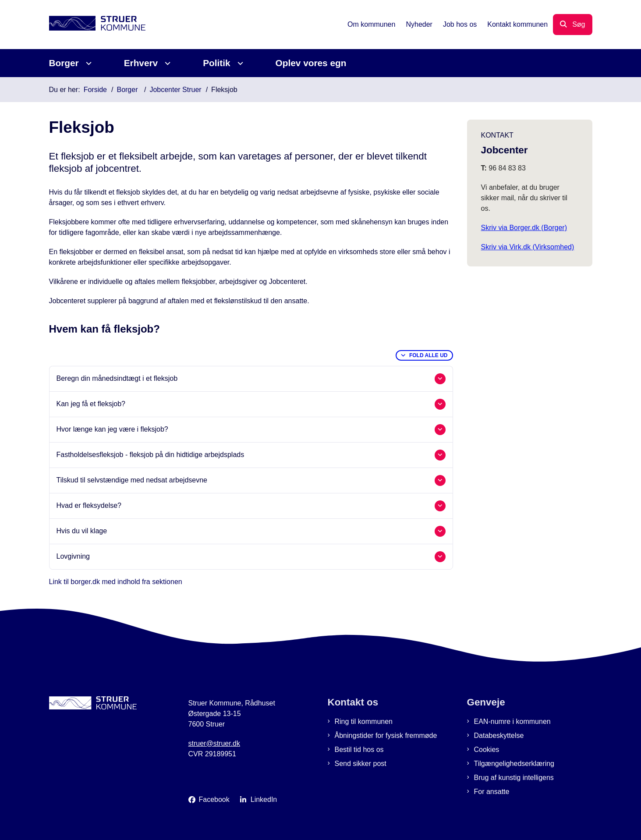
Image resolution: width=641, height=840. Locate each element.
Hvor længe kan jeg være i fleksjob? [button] (112, 429)
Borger (64, 63)
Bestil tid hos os (359, 750)
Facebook (214, 799)
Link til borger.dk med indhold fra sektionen (116, 582)
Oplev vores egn (311, 63)
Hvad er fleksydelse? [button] (89, 505)
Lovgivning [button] (73, 556)
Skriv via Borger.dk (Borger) (524, 228)
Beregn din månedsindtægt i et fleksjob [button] (117, 378)
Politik (216, 63)
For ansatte (492, 792)
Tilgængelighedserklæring (514, 764)
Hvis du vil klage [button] (82, 531)
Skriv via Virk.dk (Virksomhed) (528, 247)
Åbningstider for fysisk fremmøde (386, 735)
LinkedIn (264, 799)
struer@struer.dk (214, 743)
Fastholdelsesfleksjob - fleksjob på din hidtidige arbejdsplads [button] (151, 455)
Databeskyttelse (499, 735)
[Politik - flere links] (239, 63)
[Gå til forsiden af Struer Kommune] (97, 25)
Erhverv (141, 63)
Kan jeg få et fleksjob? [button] (91, 404)
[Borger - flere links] (87, 63)
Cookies (487, 750)
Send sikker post (361, 764)
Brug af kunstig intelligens (514, 778)
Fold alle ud (429, 355)
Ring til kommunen (364, 721)
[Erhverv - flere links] (166, 63)
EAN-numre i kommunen (512, 721)
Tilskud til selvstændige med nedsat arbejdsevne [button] (132, 480)
